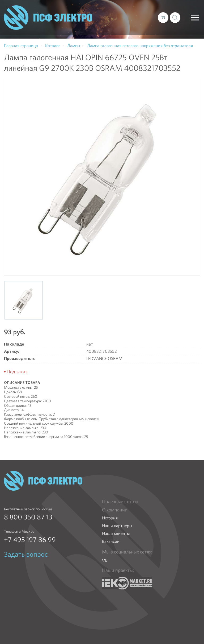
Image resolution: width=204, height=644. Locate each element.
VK (105, 561)
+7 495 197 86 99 (30, 540)
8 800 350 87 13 (28, 517)
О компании (115, 510)
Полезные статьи (120, 502)
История (110, 518)
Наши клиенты (116, 533)
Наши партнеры (117, 526)
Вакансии (111, 541)
